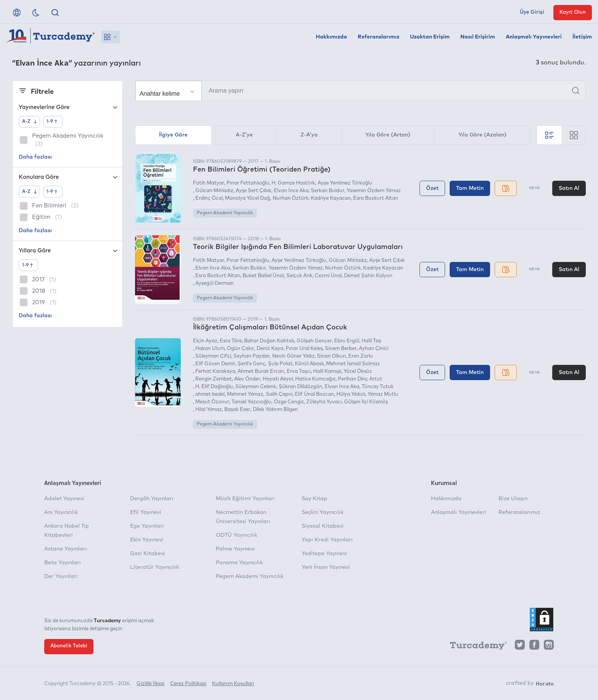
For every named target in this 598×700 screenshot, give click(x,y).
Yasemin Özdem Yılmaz (374, 191)
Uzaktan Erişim (430, 37)
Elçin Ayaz (205, 341)
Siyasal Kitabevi (323, 526)
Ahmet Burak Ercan (261, 372)
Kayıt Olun (573, 12)
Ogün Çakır (240, 349)
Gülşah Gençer (314, 341)
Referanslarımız (379, 37)
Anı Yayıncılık (61, 512)
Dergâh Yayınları (152, 499)
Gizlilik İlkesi (150, 684)
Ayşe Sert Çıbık (253, 191)
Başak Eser (237, 410)
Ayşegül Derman (215, 283)
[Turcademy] (475, 647)
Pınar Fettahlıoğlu (248, 183)
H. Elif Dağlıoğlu (214, 387)
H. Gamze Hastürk (293, 183)
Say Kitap (314, 499)
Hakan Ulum (210, 349)
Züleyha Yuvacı (324, 402)
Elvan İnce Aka (291, 191)
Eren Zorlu (361, 356)
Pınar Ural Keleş (304, 349)
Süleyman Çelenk (256, 387)
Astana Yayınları (66, 549)
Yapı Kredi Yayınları (327, 540)
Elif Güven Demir (215, 364)
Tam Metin (470, 188)
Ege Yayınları (147, 526)
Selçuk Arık (299, 276)
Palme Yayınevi (235, 549)
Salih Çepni (279, 394)
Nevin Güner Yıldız (293, 356)
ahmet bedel (210, 394)
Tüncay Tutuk (378, 387)
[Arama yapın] (360, 91)
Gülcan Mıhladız (214, 191)
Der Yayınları (61, 576)
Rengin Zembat (214, 379)
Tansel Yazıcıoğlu (251, 402)
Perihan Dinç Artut (360, 379)
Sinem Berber (341, 349)
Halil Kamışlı (327, 372)
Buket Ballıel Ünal (263, 276)
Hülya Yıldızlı (351, 394)
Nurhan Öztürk (291, 198)
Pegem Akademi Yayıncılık (225, 213)
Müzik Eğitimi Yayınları (245, 499)
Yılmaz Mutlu (383, 394)
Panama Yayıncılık (239, 563)
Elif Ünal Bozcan (314, 394)
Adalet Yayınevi (64, 499)
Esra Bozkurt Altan (376, 198)
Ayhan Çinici (374, 349)
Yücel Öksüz (358, 372)
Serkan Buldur (328, 191)
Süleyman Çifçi (213, 356)
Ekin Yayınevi (147, 540)
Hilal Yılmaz (209, 410)
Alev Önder (247, 379)
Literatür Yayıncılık (154, 567)
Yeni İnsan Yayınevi (326, 567)
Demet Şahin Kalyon (368, 276)
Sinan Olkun (331, 356)
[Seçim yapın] (169, 91)
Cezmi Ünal (328, 276)
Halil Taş (371, 341)
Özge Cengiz (289, 402)
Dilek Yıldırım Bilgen (275, 410)
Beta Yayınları (63, 563)
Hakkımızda (331, 37)
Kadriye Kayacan (331, 198)
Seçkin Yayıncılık (322, 512)
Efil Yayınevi (146, 512)
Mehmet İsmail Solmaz (353, 364)
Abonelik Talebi (69, 646)
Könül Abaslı (309, 364)
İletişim (582, 37)
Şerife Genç (252, 364)
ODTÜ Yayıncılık (236, 535)
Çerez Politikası (188, 684)
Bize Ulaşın (513, 499)
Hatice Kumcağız (315, 379)
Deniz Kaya (270, 349)
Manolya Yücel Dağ (248, 198)
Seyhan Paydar (252, 356)
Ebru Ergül (347, 341)
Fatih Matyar (209, 183)
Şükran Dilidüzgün (301, 387)
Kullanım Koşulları (233, 684)
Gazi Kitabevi (148, 554)
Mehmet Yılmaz (245, 394)
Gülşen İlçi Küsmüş (366, 402)
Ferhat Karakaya (215, 372)
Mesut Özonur (212, 402)
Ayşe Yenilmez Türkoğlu (345, 183)
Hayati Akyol (278, 379)
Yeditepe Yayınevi (324, 554)
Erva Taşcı (299, 372)
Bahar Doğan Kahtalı (269, 341)
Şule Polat (280, 364)
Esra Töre (231, 341)
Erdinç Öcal (209, 198)
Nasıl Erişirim (478, 37)
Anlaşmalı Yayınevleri (534, 37)
